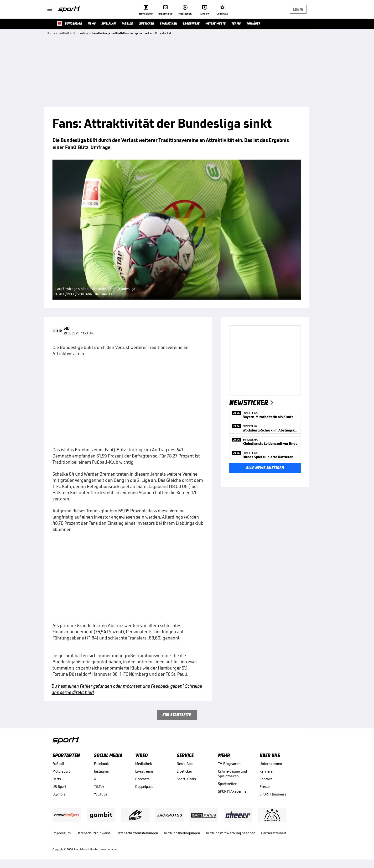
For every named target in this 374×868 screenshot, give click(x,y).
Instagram (102, 771)
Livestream (144, 771)
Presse (265, 787)
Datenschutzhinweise (94, 833)
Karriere (266, 771)
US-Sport (59, 787)
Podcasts (142, 779)
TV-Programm (229, 764)
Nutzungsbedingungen (182, 833)
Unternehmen (271, 764)
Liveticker (184, 771)
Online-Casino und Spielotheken (232, 774)
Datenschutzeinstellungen (137, 833)
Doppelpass (144, 787)
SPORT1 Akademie (232, 791)
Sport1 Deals (186, 779)
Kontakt (266, 779)
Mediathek (144, 764)
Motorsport (61, 771)
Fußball (58, 764)
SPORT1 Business (273, 794)
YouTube (101, 794)
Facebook (101, 764)
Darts (57, 779)
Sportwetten (228, 784)
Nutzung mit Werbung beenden (231, 833)
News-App (185, 764)
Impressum (62, 833)
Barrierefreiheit (274, 833)
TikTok (99, 787)
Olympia (59, 794)
